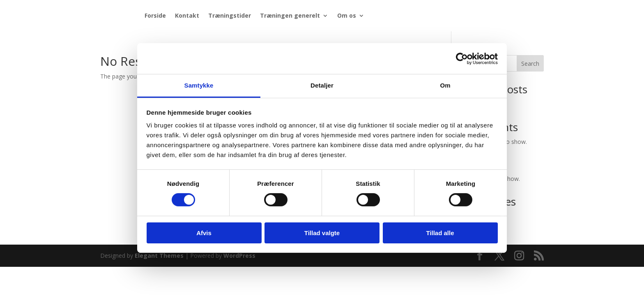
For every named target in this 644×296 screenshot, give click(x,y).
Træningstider (230, 15)
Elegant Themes (159, 256)
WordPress (239, 256)
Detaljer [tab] (322, 85)
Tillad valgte (322, 233)
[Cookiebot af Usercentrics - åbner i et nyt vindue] (462, 58)
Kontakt (187, 15)
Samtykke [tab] (199, 85)
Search (530, 64)
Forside (155, 15)
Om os (347, 15)
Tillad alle (440, 233)
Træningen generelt (290, 15)
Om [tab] (445, 85)
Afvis (204, 233)
